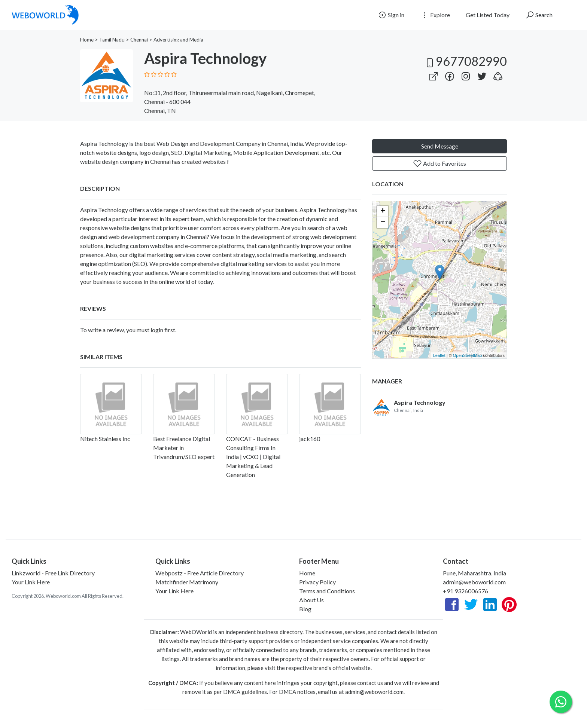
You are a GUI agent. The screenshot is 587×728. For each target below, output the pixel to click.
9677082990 (465, 61)
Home (87, 40)
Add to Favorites (440, 163)
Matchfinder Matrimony (187, 582)
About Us (311, 600)
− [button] (383, 223)
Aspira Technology (104, 210)
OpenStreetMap (468, 355)
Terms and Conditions (327, 591)
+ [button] (383, 211)
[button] (498, 75)
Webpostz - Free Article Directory (200, 573)
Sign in (391, 15)
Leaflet (439, 355)
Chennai (139, 40)
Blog (305, 609)
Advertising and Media (178, 40)
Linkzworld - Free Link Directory (53, 573)
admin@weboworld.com (474, 582)
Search (539, 15)
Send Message (440, 146)
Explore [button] (435, 15)
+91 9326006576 (466, 591)
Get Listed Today (488, 15)
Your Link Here (31, 582)
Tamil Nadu (112, 40)
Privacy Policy (317, 582)
